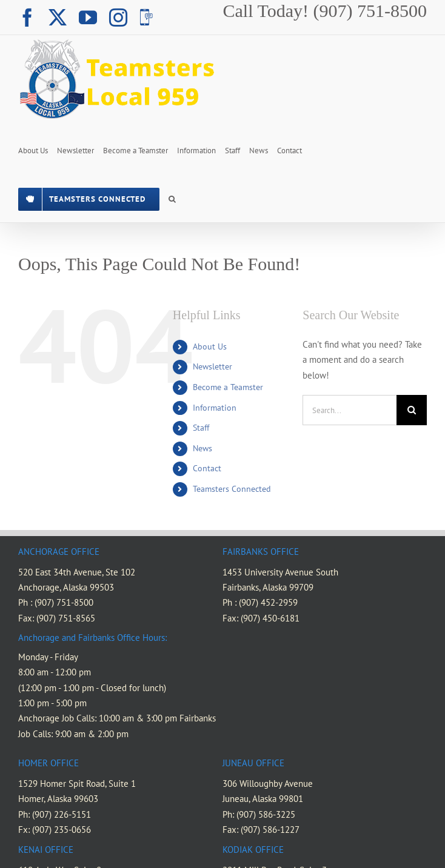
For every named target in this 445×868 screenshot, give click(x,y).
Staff (201, 428)
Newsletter (212, 366)
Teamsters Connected (232, 489)
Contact (207, 468)
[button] (172, 198)
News (202, 448)
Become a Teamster (228, 387)
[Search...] (350, 410)
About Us (210, 346)
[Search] (412, 410)
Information (215, 408)
